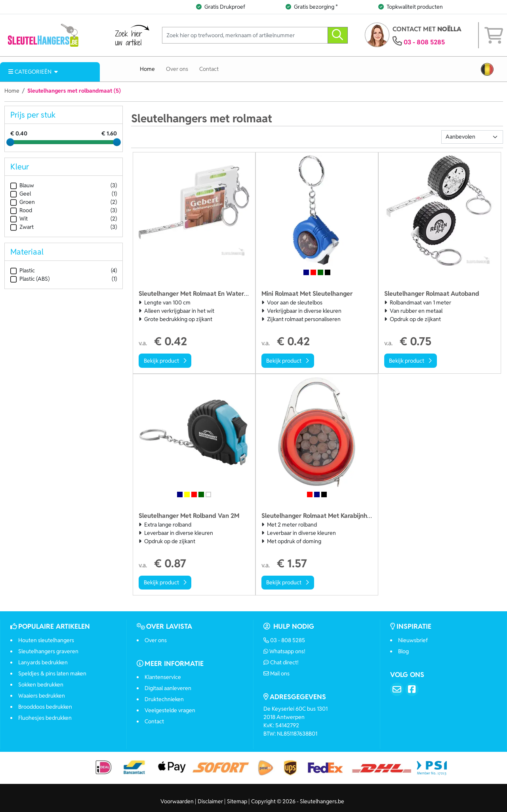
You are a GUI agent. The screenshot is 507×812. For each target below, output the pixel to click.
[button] (487, 69)
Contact (209, 69)
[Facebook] (412, 689)
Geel (21, 194)
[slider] (10, 142)
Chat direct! (281, 662)
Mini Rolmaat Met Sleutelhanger (307, 294)
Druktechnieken (164, 699)
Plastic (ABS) (30, 279)
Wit (19, 219)
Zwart (22, 227)
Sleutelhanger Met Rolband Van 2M (189, 516)
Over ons (177, 69)
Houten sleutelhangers (46, 640)
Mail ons (277, 673)
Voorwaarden (177, 801)
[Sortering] (472, 137)
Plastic (23, 271)
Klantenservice (163, 677)
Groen (23, 202)
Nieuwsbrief (413, 640)
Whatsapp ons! (285, 651)
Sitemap (237, 801)
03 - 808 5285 (424, 42)
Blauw (22, 185)
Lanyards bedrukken (43, 662)
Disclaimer (210, 801)
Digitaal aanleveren (168, 688)
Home (147, 69)
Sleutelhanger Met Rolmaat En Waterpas (196, 294)
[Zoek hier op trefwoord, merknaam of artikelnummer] (245, 35)
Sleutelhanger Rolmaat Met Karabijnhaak (320, 516)
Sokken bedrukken (41, 685)
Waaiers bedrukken (42, 696)
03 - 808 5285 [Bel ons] (284, 640)
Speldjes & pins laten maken (52, 673)
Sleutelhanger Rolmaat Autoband (432, 294)
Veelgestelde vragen (170, 710)
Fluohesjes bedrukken (45, 718)
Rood (21, 210)
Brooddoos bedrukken (45, 707)
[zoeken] (338, 35)
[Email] (397, 689)
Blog (403, 651)
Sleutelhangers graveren (48, 651)
